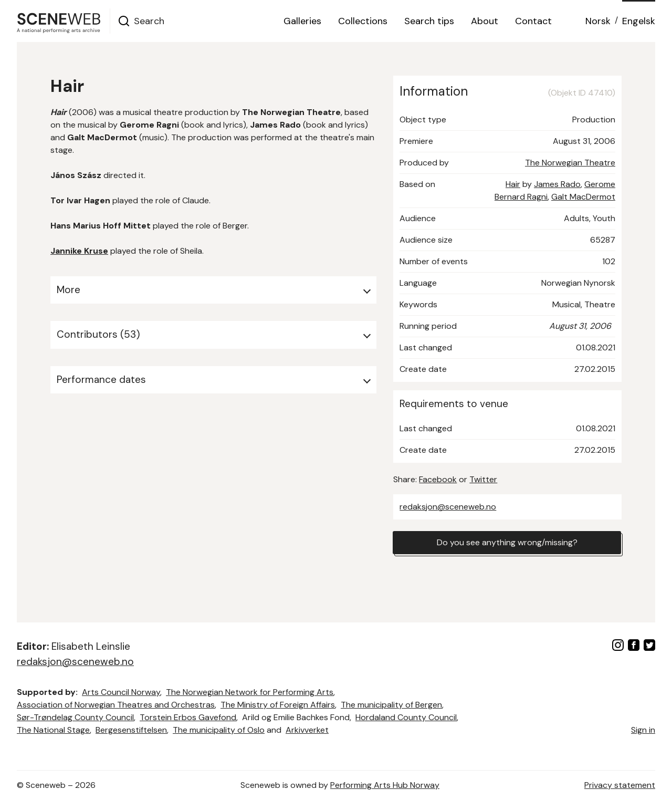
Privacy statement (620, 785)
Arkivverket (307, 730)
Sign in (643, 730)
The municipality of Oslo (219, 730)
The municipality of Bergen (391, 705)
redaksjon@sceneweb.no (448, 507)
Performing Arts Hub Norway (385, 785)
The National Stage (53, 730)
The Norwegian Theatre (570, 163)
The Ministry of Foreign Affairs (278, 705)
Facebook (438, 479)
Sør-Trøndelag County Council (75, 717)
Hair (513, 184)
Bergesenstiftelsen (131, 730)
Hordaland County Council (406, 717)
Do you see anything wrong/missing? (507, 542)
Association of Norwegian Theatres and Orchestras (116, 705)
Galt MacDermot (583, 197)
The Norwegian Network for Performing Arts (250, 692)
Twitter (483, 479)
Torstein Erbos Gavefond (188, 717)
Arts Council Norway (121, 692)
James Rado (557, 184)
